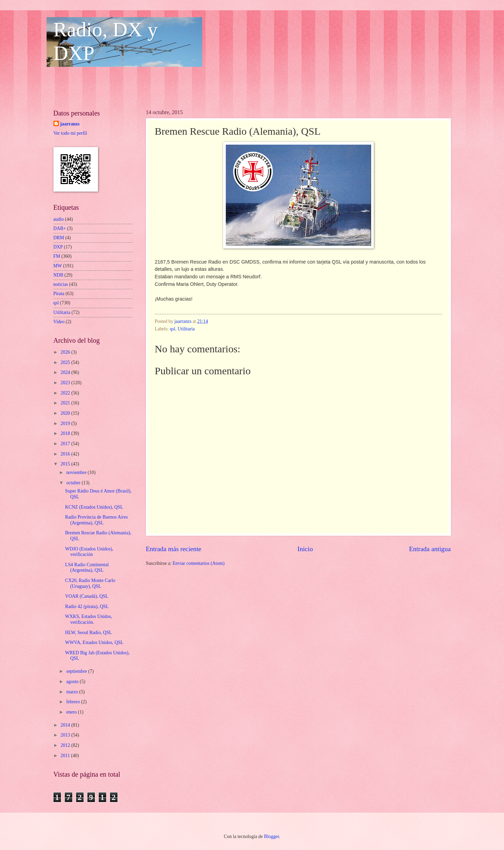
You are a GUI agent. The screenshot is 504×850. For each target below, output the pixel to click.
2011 (66, 756)
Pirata (59, 294)
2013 (66, 735)
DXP (58, 247)
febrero (73, 702)
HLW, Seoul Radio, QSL (89, 633)
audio (59, 219)
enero (72, 712)
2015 (66, 464)
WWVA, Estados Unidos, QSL (94, 642)
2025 (66, 362)
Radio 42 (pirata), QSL (87, 606)
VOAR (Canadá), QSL (87, 596)
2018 (66, 433)
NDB (58, 275)
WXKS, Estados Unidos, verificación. (89, 619)
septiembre (77, 671)
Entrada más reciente (174, 549)
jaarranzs (70, 124)
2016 (66, 454)
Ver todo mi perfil (70, 133)
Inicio (305, 549)
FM (57, 256)
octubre (74, 483)
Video (59, 322)
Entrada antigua (430, 549)
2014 (66, 725)
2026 (66, 352)
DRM (59, 238)
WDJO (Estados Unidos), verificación (89, 552)
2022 (66, 393)
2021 (66, 403)
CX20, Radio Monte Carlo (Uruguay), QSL (90, 583)
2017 (66, 444)
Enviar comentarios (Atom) (199, 563)
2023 (66, 383)
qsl (173, 329)
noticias (61, 284)
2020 (66, 413)
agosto (73, 682)
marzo (73, 692)
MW (58, 266)
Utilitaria (186, 329)
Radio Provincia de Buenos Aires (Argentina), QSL (96, 520)
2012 (66, 745)
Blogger (272, 836)
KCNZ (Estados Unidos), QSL (94, 507)
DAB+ (60, 228)
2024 (66, 372)
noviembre (77, 472)
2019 (66, 423)
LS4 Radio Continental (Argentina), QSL (87, 568)
